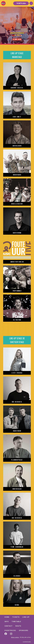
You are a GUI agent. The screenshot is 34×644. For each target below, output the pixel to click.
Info (7, 621)
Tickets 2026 (21, 3)
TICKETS (16, 617)
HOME (7, 617)
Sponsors (24, 630)
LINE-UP (26, 617)
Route (18, 626)
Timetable (16, 621)
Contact (9, 626)
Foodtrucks (10, 630)
